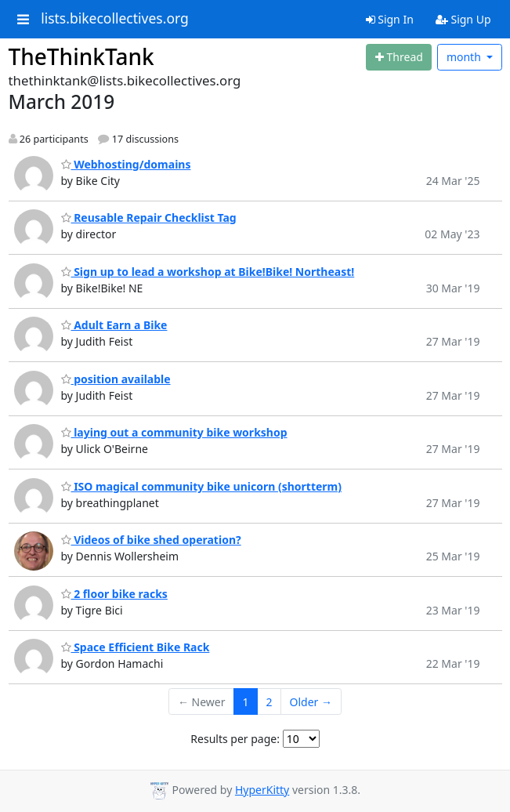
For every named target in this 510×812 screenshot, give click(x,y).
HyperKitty (262, 790)
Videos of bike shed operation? (151, 540)
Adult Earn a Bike (114, 325)
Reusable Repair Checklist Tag (149, 217)
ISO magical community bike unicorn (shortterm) (202, 486)
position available (116, 379)
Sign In (390, 19)
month (465, 57)
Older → (311, 702)
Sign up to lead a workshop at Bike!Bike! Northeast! (208, 272)
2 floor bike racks (114, 594)
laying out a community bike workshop (174, 432)
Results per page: (235, 739)
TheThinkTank (81, 56)
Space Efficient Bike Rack (136, 647)
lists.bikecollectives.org (115, 19)
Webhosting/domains (126, 164)
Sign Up (463, 19)
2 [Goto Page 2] (269, 702)
